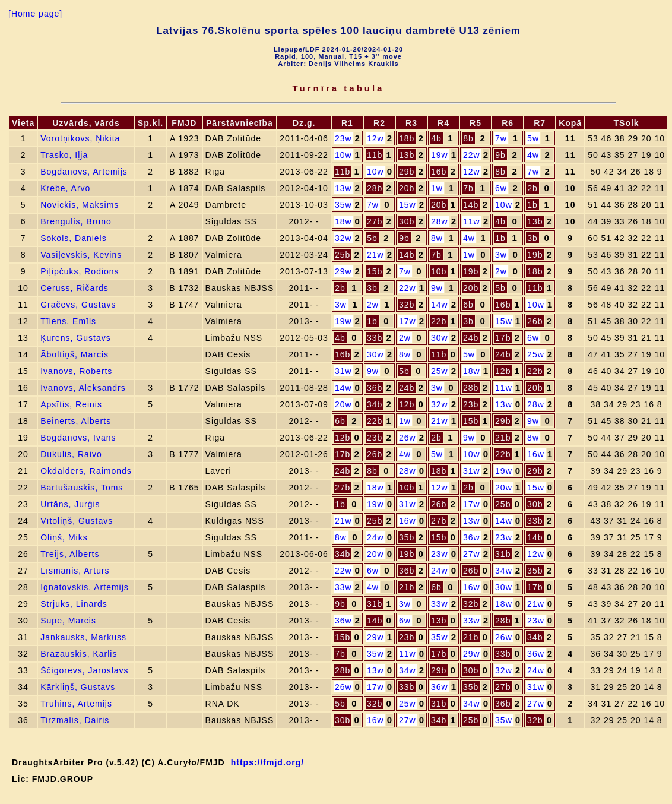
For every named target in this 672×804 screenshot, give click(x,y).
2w (501, 271)
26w (408, 438)
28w (440, 221)
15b (375, 271)
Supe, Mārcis (68, 621)
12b (503, 371)
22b (439, 321)
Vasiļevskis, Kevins (81, 255)
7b (468, 188)
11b (375, 155)
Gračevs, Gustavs (78, 305)
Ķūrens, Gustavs (76, 338)
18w (343, 221)
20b (407, 188)
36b (375, 388)
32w (343, 238)
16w (536, 454)
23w (343, 138)
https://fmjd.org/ (268, 762)
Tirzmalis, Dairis (75, 720)
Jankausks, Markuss (83, 637)
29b (407, 172)
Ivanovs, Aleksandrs (83, 388)
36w (472, 537)
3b (532, 238)
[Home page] (35, 14)
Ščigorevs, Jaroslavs (84, 670)
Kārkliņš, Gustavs (78, 687)
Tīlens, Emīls (68, 321)
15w (408, 205)
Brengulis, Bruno (76, 221)
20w (343, 404)
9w (437, 288)
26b (535, 321)
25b (343, 255)
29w (343, 271)
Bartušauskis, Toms (82, 488)
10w (343, 155)
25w (536, 354)
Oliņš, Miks (64, 537)
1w (437, 188)
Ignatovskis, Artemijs (85, 587)
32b (407, 305)
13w (343, 188)
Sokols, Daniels (74, 238)
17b (503, 338)
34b (375, 404)
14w (440, 305)
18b (407, 138)
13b (407, 155)
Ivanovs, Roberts (76, 371)
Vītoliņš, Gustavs (77, 521)
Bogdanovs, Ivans (78, 438)
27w (472, 554)
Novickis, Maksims (80, 205)
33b (375, 338)
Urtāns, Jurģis (70, 504)
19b (535, 255)
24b (471, 338)
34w (504, 571)
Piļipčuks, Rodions (80, 271)
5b (372, 238)
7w (501, 138)
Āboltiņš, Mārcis (75, 354)
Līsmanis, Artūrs (75, 571)
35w (343, 205)
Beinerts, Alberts (76, 421)
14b (471, 205)
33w (343, 587)
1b (532, 205)
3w (501, 255)
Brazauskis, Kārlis (79, 654)
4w (533, 155)
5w (533, 138)
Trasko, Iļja (64, 155)
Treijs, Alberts (70, 554)
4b (436, 138)
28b (375, 188)
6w (501, 188)
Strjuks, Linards (74, 604)
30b (407, 221)
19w (440, 155)
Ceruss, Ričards (75, 288)
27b (375, 221)
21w (375, 255)
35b (407, 537)
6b (468, 305)
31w (343, 371)
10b (439, 271)
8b (468, 138)
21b (503, 438)
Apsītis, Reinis (71, 404)
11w (472, 221)
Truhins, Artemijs (76, 704)
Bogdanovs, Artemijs (84, 172)
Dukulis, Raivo (71, 454)
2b (532, 188)
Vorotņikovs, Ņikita (80, 138)
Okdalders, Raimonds (86, 471)
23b (471, 404)
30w (440, 338)
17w (408, 321)
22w (472, 155)
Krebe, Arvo (65, 188)
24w (375, 537)
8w (437, 238)
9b (500, 155)
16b (439, 172)
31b (503, 554)
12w (375, 138)
